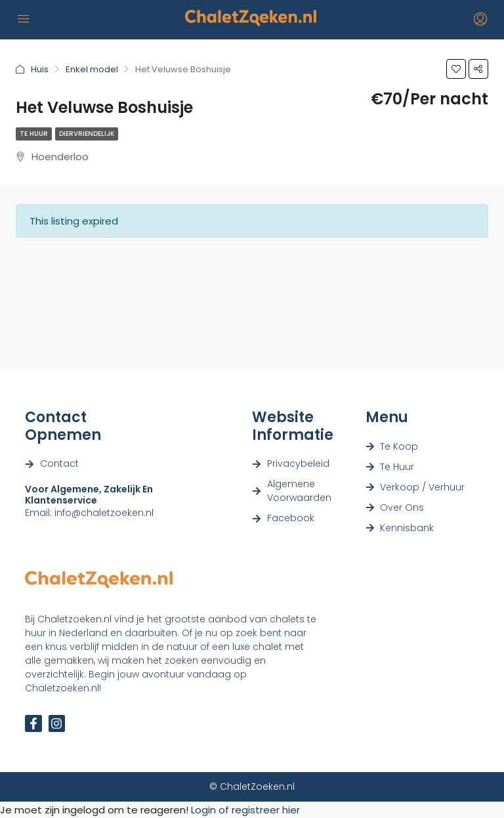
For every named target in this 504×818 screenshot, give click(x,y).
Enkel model (92, 69)
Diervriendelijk (87, 134)
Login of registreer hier (245, 810)
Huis (40, 69)
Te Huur (34, 134)
